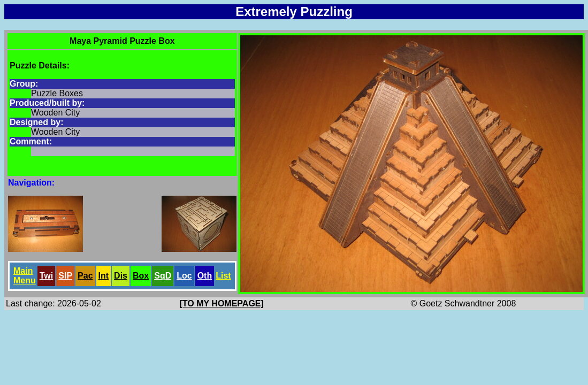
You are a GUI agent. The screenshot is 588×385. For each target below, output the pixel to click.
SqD (163, 276)
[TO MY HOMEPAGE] (222, 303)
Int (104, 276)
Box (141, 276)
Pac (85, 276)
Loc (184, 276)
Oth (205, 276)
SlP (65, 276)
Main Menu (25, 276)
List (223, 276)
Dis (121, 276)
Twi (46, 276)
